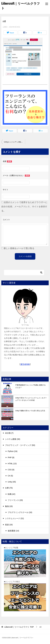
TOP (19, 627)
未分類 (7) (9, 433)
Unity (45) (12, 482)
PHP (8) (11, 457)
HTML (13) (12, 464)
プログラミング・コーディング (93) (20, 445)
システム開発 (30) (13, 439)
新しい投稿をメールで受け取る (19, 248)
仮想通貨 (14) (13, 531)
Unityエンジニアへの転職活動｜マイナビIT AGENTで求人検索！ (15, 142)
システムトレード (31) (14, 518)
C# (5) (10, 476)
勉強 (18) (9, 506)
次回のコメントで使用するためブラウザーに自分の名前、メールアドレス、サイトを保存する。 (24, 207)
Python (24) (13, 451)
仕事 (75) (9, 488)
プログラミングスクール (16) (20, 512)
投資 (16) (9, 525)
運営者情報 (25, 364)
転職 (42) (12, 494)
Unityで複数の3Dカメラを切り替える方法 (30, 411)
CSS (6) (11, 470)
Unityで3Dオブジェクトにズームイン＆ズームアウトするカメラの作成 (31, 399)
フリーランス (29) (15, 500)
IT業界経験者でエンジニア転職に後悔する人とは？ (30, 386)
